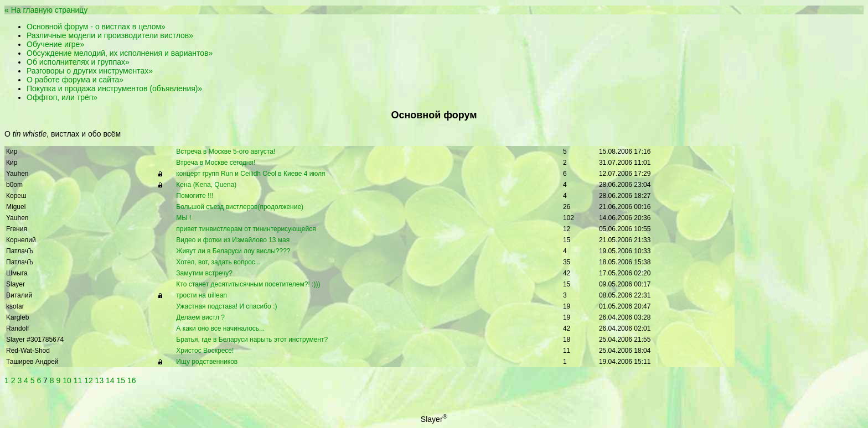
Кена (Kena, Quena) (206, 185)
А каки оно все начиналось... (220, 328)
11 (78, 380)
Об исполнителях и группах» (78, 62)
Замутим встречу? (204, 273)
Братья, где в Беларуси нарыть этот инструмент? (252, 340)
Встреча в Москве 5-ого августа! (226, 152)
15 (121, 380)
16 (132, 380)
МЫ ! (184, 218)
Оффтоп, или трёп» (62, 97)
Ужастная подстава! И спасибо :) (226, 306)
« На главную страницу (46, 10)
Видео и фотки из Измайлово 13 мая (233, 240)
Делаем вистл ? (200, 317)
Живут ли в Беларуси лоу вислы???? (233, 251)
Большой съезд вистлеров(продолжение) (240, 207)
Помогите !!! (195, 196)
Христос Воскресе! (205, 351)
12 (89, 380)
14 (110, 380)
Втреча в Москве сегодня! (216, 163)
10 (67, 380)
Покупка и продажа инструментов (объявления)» (114, 88)
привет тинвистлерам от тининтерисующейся (246, 229)
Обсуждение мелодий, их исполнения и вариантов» (120, 53)
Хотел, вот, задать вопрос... (218, 262)
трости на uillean (201, 295)
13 (100, 380)
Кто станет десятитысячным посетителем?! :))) (248, 284)
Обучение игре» (55, 44)
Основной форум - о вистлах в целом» (96, 27)
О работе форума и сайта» (75, 80)
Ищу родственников (207, 362)
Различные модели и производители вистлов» (110, 35)
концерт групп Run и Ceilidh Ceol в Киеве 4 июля (250, 174)
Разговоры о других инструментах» (90, 71)
